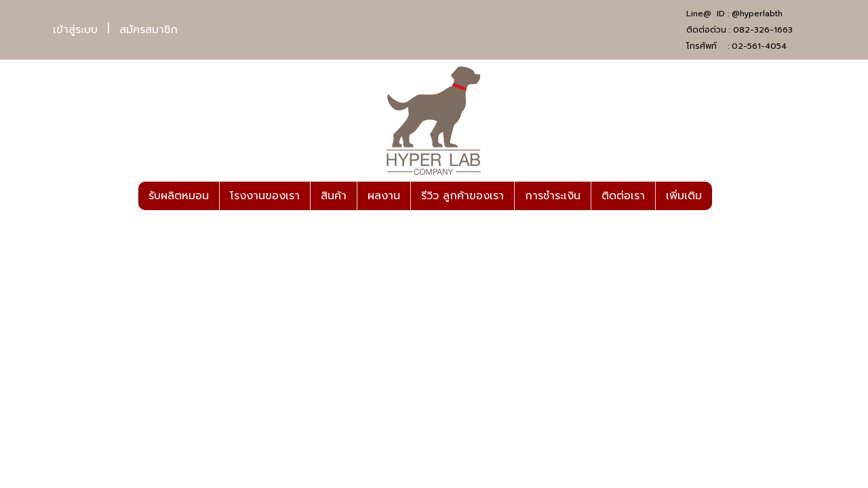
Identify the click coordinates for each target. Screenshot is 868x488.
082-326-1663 (763, 30)
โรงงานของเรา (265, 196)
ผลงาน (384, 196)
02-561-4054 (759, 46)
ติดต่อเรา (623, 196)
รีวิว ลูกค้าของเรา (462, 196)
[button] (724, 196)
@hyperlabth (757, 14)
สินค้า (334, 196)
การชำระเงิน (553, 196)
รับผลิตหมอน (179, 196)
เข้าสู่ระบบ (75, 30)
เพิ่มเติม (684, 196)
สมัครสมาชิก (149, 30)
